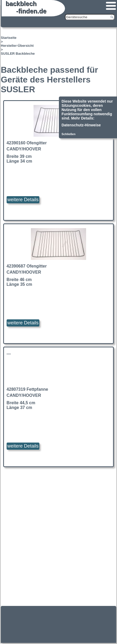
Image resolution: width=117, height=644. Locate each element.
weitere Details (23, 200)
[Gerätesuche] (90, 17)
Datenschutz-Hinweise (81, 125)
